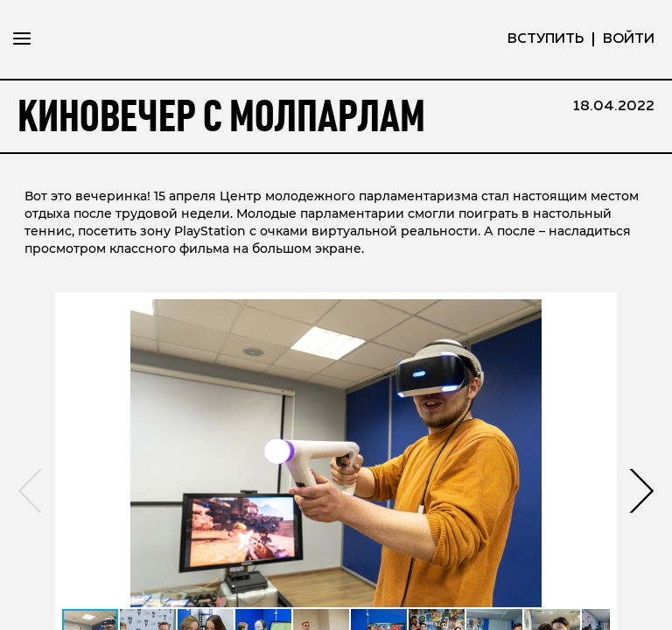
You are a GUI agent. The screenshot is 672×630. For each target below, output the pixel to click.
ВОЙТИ (629, 39)
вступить (546, 39)
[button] (640, 542)
